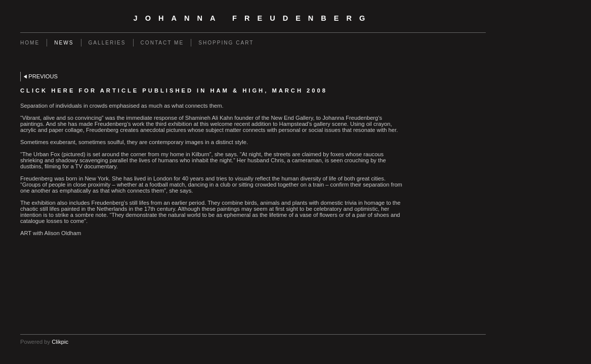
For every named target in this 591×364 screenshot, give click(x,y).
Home (30, 43)
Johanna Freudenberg (253, 18)
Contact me (162, 43)
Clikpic (60, 342)
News (64, 43)
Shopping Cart (226, 43)
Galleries (107, 43)
